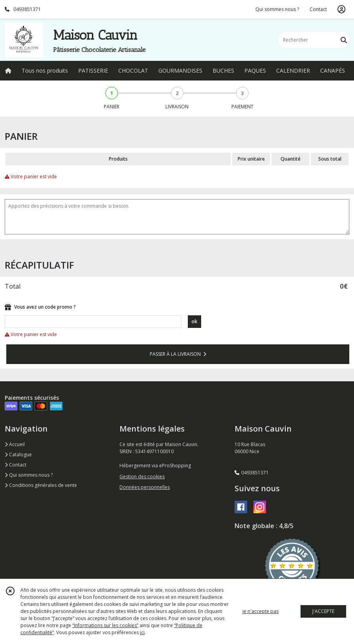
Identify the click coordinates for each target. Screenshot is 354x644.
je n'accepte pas (260, 611)
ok (194, 321)
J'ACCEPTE (323, 611)
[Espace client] (341, 9)
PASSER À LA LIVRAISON (178, 354)
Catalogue (18, 455)
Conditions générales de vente (41, 485)
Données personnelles (145, 487)
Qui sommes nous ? (29, 475)
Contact (318, 9)
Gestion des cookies (142, 477)
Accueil (15, 444)
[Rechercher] (344, 40)
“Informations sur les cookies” (105, 625)
